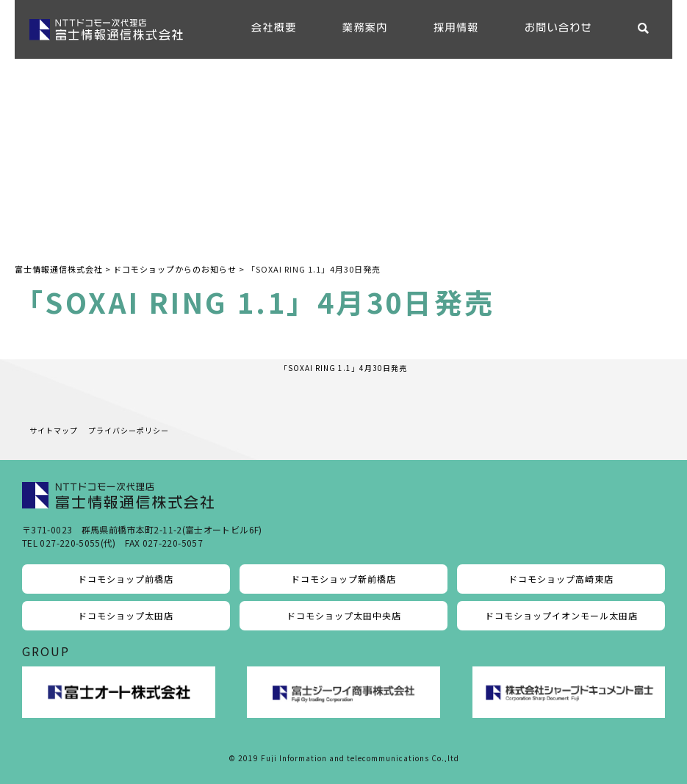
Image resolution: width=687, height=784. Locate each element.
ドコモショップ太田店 (126, 615)
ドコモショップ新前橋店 (343, 579)
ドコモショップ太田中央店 (344, 615)
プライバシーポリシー (129, 430)
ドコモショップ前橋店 (126, 579)
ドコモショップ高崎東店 (561, 579)
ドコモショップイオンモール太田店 (561, 615)
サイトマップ (54, 430)
